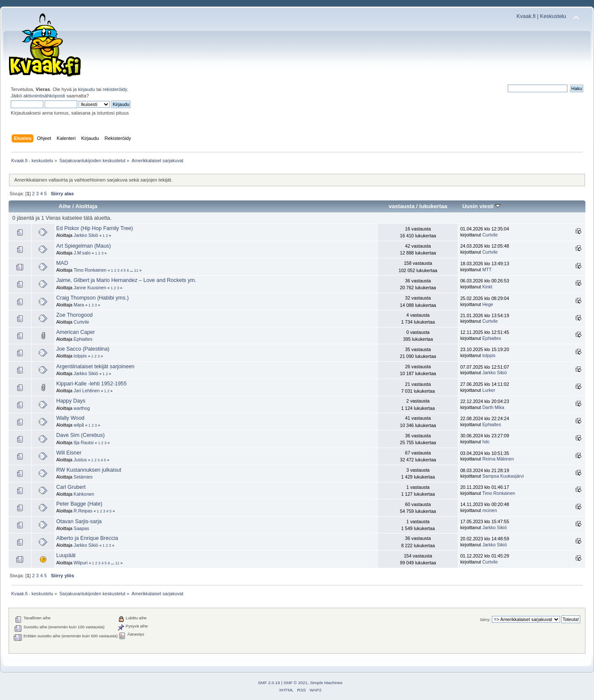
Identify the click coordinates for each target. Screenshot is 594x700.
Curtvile (490, 235)
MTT (487, 270)
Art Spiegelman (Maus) (84, 246)
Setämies (83, 477)
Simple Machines (326, 683)
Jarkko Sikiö (86, 235)
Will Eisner (69, 453)
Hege (488, 304)
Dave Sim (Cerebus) (80, 435)
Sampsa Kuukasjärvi (503, 476)
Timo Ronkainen (90, 270)
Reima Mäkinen (498, 459)
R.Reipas (83, 511)
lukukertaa (433, 206)
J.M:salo (82, 253)
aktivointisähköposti (44, 96)
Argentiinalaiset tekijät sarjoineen (95, 367)
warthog (82, 408)
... (132, 270)
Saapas (82, 528)
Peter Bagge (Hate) (79, 504)
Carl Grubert (71, 487)
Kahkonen (84, 494)
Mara (79, 305)
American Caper (76, 332)
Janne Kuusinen (90, 288)
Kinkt (488, 287)
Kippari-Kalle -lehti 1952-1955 (91, 384)
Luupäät (66, 555)
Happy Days (71, 401)
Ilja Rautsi (84, 442)
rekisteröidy (115, 89)
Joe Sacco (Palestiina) (83, 349)
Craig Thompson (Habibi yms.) (92, 298)
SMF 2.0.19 (269, 683)
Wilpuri (81, 563)
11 (136, 270)
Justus (80, 460)
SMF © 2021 (296, 683)
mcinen (490, 510)
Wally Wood (70, 418)
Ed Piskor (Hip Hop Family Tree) (95, 228)
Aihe (65, 206)
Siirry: (485, 620)
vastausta (402, 206)
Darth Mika (493, 407)
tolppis (80, 356)
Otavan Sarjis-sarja (79, 521)
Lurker (489, 390)
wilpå (79, 425)
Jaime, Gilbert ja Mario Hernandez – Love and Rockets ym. (126, 280)
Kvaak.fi (526, 16)
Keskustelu (553, 16)
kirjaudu (86, 89)
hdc (486, 442)
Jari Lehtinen (87, 391)
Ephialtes (83, 339)
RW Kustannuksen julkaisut (89, 470)
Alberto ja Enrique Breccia (87, 538)
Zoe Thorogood (74, 315)
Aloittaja (86, 206)
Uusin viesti (481, 206)
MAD (62, 263)
